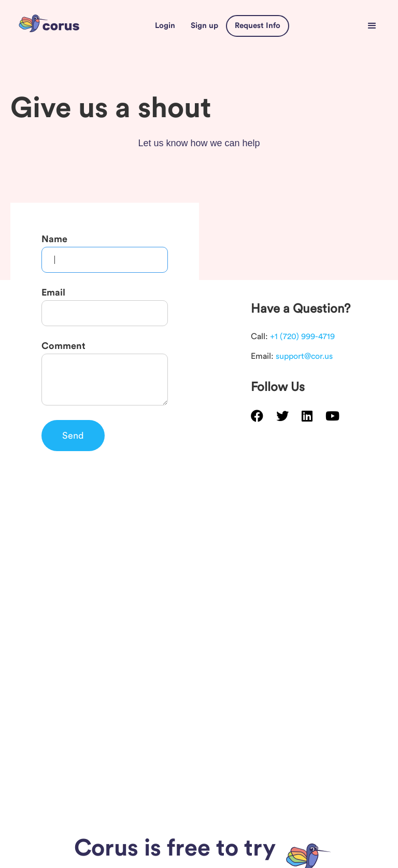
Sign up (204, 26)
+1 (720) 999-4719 (302, 337)
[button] (372, 26)
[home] (49, 26)
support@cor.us (304, 356)
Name (54, 239)
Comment (63, 346)
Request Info (258, 26)
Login (165, 26)
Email (53, 292)
